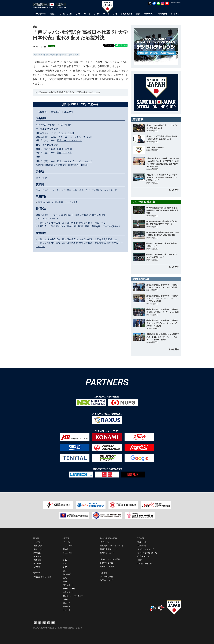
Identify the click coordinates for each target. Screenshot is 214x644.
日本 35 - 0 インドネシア (69, 140)
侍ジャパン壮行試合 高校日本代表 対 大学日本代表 (56, 55)
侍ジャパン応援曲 (107, 567)
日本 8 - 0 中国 (64, 149)
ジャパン (67, 542)
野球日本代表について (109, 549)
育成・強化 (142, 542)
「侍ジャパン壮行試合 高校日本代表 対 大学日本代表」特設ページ (69, 92)
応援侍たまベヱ (107, 563)
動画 (65, 581)
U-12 (65, 567)
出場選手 (55, 112)
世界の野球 (142, 546)
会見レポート (69, 592)
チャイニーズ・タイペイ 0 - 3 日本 (76, 137)
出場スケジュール (107, 553)
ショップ (67, 610)
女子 (65, 571)
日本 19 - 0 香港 (66, 133)
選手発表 (67, 606)
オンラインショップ (145, 549)
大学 (65, 556)
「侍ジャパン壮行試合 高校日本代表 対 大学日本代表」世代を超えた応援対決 (77, 239)
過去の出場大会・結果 (42, 577)
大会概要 (42, 112)
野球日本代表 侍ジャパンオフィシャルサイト (51, 6)
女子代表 (37, 567)
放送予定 (69, 112)
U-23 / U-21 (38, 549)
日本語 (173, 2)
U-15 (65, 564)
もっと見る (174, 190)
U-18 (65, 560)
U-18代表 (37, 556)
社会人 (66, 549)
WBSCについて (107, 580)
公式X (140, 560)
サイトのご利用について (147, 553)
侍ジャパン (105, 542)
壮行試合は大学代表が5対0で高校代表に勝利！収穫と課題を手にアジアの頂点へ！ (79, 226)
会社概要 (104, 573)
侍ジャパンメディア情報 (110, 559)
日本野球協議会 (107, 577)
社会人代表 (38, 546)
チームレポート (69, 589)
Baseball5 (67, 574)
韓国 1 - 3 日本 (64, 153)
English (179, 3)
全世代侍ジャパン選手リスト (112, 546)
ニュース (67, 603)
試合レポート (69, 585)
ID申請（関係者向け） (146, 564)
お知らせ (67, 599)
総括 (65, 578)
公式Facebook (143, 556)
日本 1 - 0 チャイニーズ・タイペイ (74, 161)
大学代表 (37, 553)
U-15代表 (37, 560)
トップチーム (39, 542)
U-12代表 (37, 564)
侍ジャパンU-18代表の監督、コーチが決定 (58, 202)
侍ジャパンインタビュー (73, 596)
